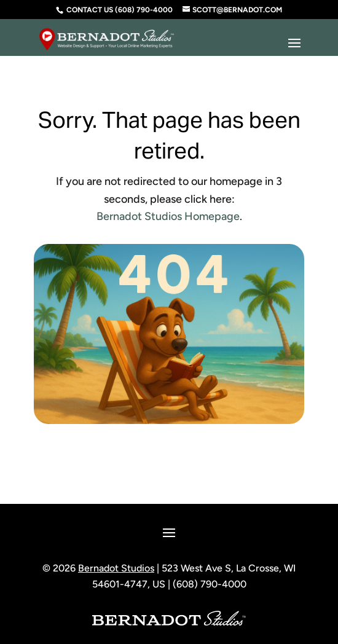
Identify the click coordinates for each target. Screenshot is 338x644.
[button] (294, 44)
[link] (106, 34)
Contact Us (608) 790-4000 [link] (120, 10)
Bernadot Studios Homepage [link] (168, 216)
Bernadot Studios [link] (116, 568)
